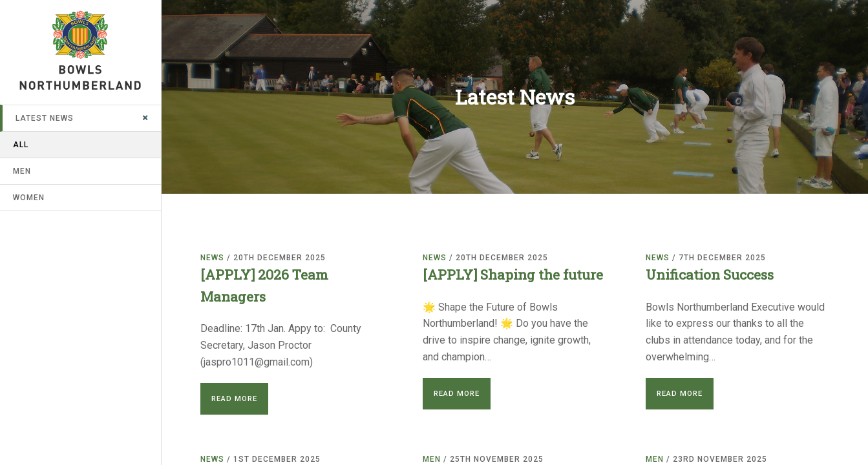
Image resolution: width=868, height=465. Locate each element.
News (212, 258)
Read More (234, 399)
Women (29, 198)
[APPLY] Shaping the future (513, 274)
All (21, 145)
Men (22, 171)
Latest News (45, 118)
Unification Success (710, 274)
